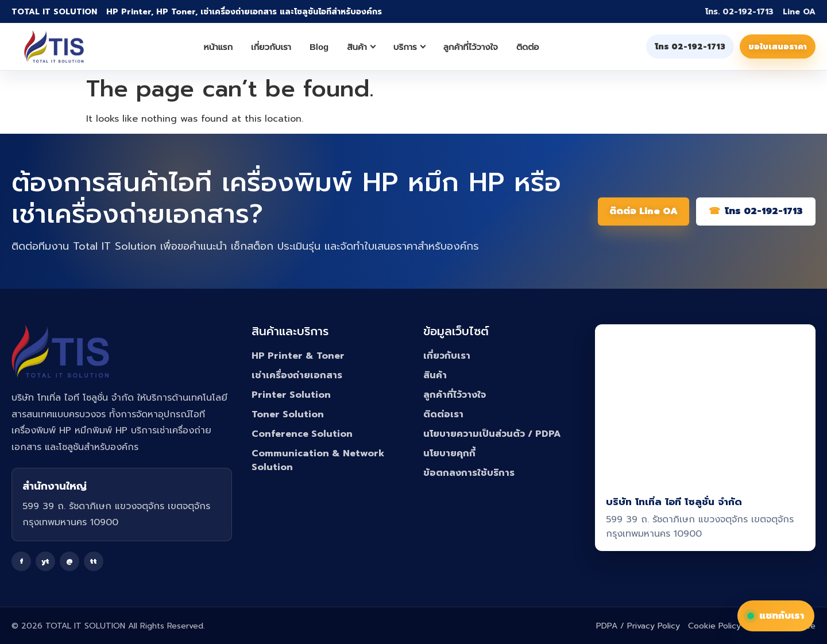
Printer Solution (291, 395)
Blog (319, 47)
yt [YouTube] (45, 561)
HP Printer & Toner (298, 356)
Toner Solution (288, 414)
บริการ (409, 47)
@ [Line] (69, 561)
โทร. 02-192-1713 (739, 12)
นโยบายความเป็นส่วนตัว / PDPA (492, 434)
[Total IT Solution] (54, 46)
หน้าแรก (218, 47)
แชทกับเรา (776, 616)
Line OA (799, 12)
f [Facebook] (22, 561)
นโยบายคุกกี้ (449, 453)
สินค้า (361, 47)
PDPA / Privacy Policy (638, 626)
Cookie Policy (714, 626)
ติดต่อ (528, 47)
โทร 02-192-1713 (690, 47)
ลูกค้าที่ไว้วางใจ (471, 47)
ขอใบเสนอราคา (778, 47)
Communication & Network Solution (318, 460)
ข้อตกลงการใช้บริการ (469, 473)
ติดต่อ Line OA (644, 211)
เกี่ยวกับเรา (271, 47)
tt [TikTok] (94, 561)
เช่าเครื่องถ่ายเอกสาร (297, 375)
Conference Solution (302, 434)
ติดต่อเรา (443, 414)
